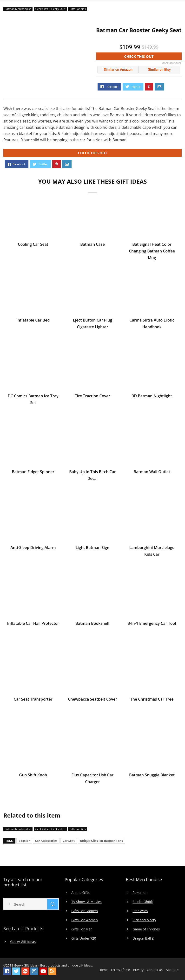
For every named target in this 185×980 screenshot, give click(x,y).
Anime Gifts (80, 893)
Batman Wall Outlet (152, 472)
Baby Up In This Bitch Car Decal (92, 476)
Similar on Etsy (159, 70)
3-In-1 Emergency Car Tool (152, 624)
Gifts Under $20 (84, 938)
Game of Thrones (146, 929)
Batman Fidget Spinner (33, 472)
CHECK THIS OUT (152, 57)
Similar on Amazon (118, 70)
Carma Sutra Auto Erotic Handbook (152, 324)
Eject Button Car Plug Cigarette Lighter (92, 324)
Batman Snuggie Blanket (152, 776)
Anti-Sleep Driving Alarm (33, 548)
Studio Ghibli (142, 902)
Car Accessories (46, 841)
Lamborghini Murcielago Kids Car (152, 552)
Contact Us (155, 970)
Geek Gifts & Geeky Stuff (50, 9)
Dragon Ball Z (143, 938)
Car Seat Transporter (33, 700)
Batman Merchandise (18, 9)
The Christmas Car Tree (152, 700)
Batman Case (92, 245)
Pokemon (140, 893)
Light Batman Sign (92, 548)
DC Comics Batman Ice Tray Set (33, 400)
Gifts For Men (82, 929)
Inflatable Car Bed (33, 321)
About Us (172, 970)
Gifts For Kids (78, 9)
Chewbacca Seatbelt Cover (92, 700)
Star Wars (140, 911)
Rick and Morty (144, 920)
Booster (24, 841)
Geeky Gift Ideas (23, 942)
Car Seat (69, 841)
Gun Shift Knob (33, 776)
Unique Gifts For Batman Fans (101, 841)
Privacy (138, 970)
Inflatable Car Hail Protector (33, 624)
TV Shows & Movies (86, 902)
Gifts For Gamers (85, 911)
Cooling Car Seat (33, 245)
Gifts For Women (84, 920)
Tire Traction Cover (92, 397)
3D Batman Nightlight (152, 397)
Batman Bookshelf (92, 624)
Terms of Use (120, 970)
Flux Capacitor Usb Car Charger (92, 779)
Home (103, 970)
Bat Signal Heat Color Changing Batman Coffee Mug (152, 252)
